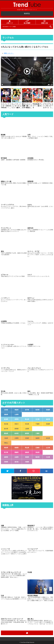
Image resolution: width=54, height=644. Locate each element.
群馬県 (17, 429)
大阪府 (6, 438)
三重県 (37, 433)
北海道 (6, 410)
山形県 (17, 414)
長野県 (17, 419)
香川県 (6, 452)
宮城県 (48, 410)
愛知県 (6, 433)
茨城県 (48, 424)
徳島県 (27, 452)
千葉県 (37, 424)
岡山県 (27, 448)
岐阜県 (17, 433)
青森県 (17, 410)
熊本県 (37, 457)
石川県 (37, 419)
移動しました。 (9, 53)
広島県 (37, 448)
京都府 (27, 438)
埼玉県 (27, 424)
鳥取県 (6, 448)
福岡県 (6, 457)
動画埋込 (27, 14)
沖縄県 (27, 462)
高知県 (37, 452)
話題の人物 (44, 22)
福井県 (48, 419)
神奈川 (17, 424)
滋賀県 (37, 438)
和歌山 (6, 443)
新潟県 (6, 419)
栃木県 (6, 429)
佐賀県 (17, 457)
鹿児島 (17, 462)
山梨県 (27, 429)
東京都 (6, 424)
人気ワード (10, 22)
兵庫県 (17, 438)
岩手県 (27, 410)
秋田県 (37, 410)
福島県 (6, 414)
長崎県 (27, 457)
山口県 (48, 448)
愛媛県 (17, 452)
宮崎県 (6, 462)
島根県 (17, 448)
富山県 (27, 419)
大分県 (48, 457)
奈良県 (48, 438)
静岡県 (27, 433)
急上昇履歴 (27, 22)
